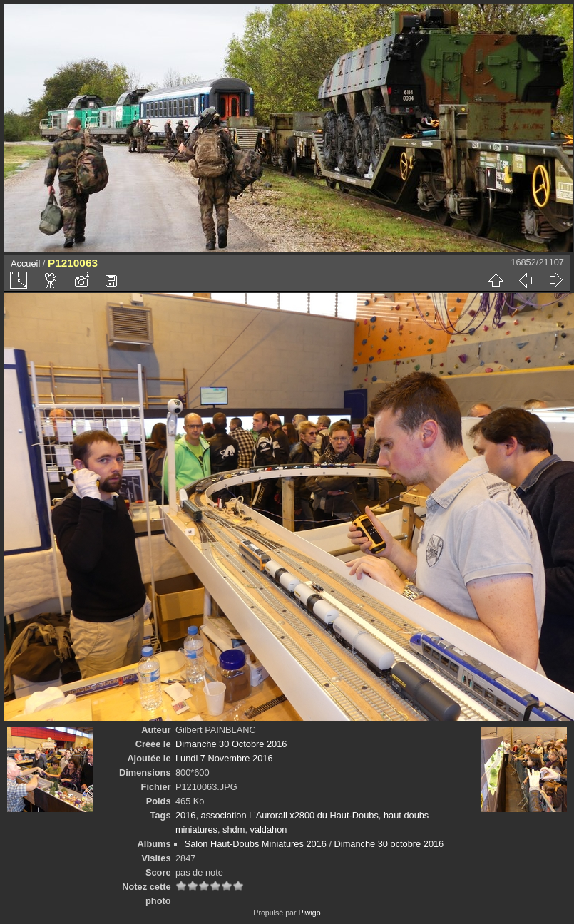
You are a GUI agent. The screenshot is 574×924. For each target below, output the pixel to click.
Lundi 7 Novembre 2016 (224, 758)
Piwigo (309, 913)
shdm (234, 830)
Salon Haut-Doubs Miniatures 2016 (256, 844)
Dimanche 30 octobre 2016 (389, 844)
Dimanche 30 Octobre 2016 (231, 744)
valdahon (269, 830)
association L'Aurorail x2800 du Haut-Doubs (290, 815)
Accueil (25, 263)
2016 (185, 815)
